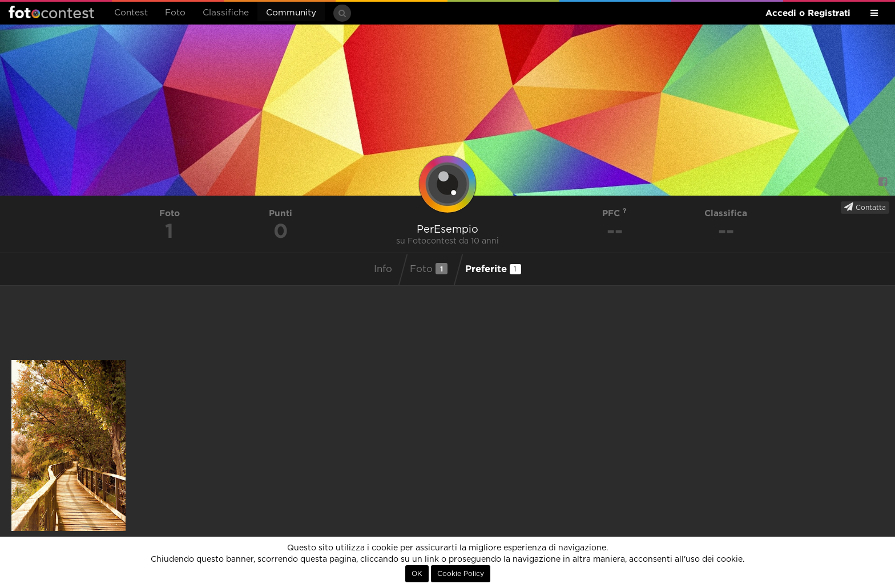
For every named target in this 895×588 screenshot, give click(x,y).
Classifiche (226, 13)
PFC (614, 213)
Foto (175, 13)
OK (417, 574)
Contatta (865, 207)
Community (291, 13)
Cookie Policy (461, 574)
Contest (131, 13)
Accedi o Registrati (808, 13)
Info (383, 269)
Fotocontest (51, 12)
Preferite (493, 269)
